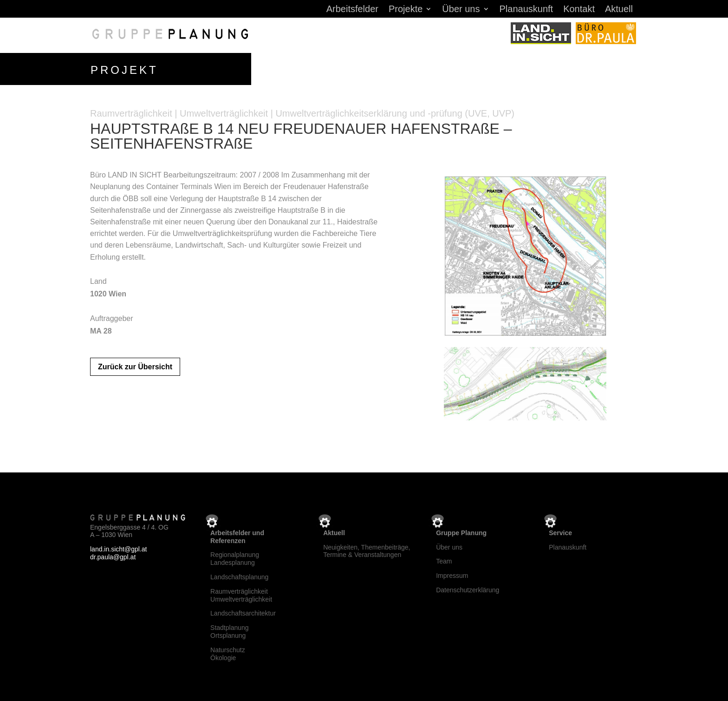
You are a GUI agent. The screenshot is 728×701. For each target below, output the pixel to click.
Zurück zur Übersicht (135, 365)
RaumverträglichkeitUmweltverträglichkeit (241, 593)
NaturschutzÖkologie (228, 652)
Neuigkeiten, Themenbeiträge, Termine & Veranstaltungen (367, 549)
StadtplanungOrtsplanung (230, 630)
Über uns (461, 10)
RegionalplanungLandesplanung (235, 557)
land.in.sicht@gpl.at (118, 547)
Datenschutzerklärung (468, 588)
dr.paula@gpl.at (113, 555)
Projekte (406, 10)
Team (444, 560)
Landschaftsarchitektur (243, 612)
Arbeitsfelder (352, 10)
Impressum (452, 574)
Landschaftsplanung (239, 575)
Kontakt (579, 10)
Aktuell (619, 10)
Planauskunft (526, 10)
